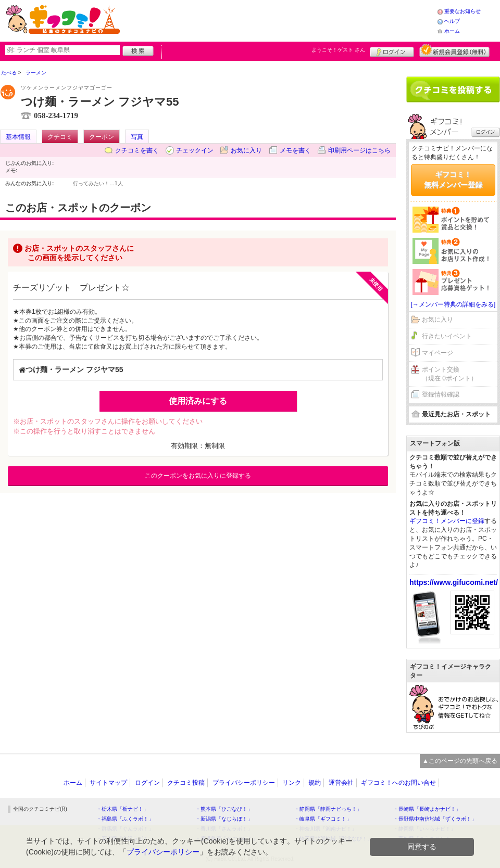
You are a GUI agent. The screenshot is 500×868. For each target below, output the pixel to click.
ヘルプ (452, 21)
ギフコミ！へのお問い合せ (398, 783)
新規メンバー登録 (454, 50)
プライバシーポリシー (244, 783)
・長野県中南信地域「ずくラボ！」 (435, 819)
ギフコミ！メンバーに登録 (447, 521)
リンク (292, 783)
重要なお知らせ (463, 11)
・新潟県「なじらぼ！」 (224, 819)
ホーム (452, 31)
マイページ (438, 353)
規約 (315, 783)
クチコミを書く (137, 150)
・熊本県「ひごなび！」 (224, 809)
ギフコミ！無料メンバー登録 (453, 180)
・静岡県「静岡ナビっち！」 (328, 809)
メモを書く (295, 150)
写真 (137, 137)
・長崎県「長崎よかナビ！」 (427, 809)
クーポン (102, 137)
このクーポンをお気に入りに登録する (198, 476)
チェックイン (195, 150)
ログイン (392, 50)
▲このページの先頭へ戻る (460, 761)
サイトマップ (108, 783)
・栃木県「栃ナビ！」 (122, 809)
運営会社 (341, 783)
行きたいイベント (447, 336)
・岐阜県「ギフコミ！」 (323, 819)
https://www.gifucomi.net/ (454, 582)
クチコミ (60, 137)
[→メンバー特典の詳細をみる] (453, 304)
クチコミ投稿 (186, 783)
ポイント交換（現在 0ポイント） (449, 374)
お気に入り (246, 150)
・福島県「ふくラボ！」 (125, 819)
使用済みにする (198, 401)
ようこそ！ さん (338, 50)
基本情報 (18, 137)
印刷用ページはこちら (359, 150)
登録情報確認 (441, 394)
